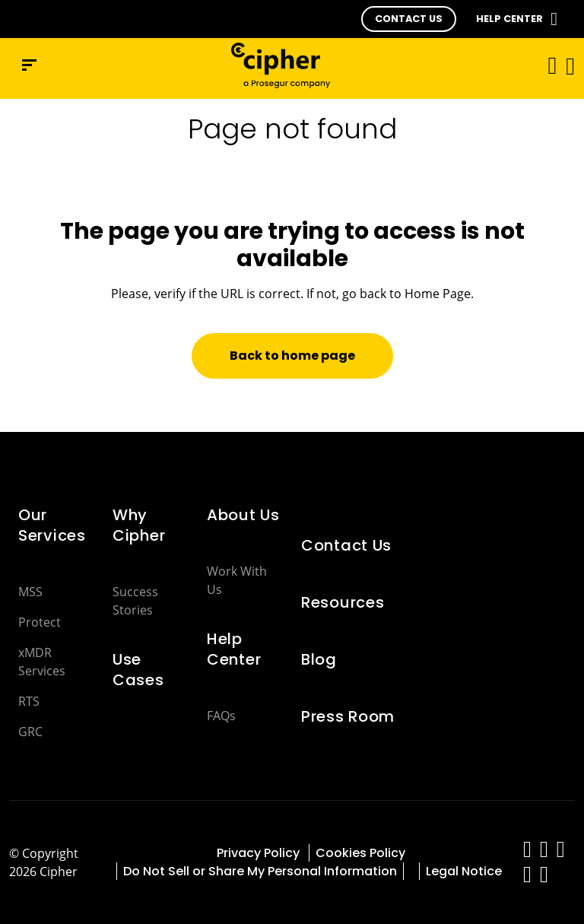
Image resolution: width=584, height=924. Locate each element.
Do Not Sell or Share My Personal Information (260, 871)
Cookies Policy (362, 853)
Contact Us (346, 545)
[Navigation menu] (29, 65)
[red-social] (528, 853)
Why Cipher (139, 525)
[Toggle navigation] (547, 65)
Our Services (52, 525)
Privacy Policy (260, 853)
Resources (343, 602)
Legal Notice (464, 871)
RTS (29, 701)
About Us (243, 515)
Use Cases (138, 670)
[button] (409, 19)
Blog (319, 659)
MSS (30, 592)
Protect (40, 622)
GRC (30, 732)
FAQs (221, 716)
